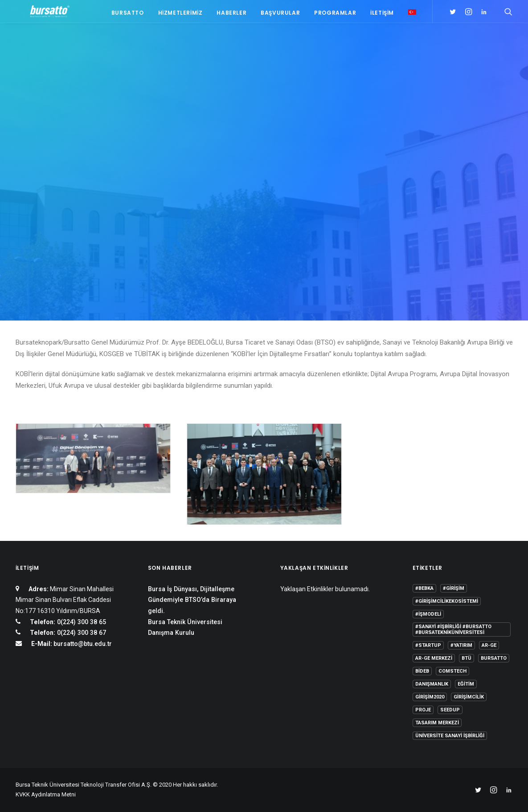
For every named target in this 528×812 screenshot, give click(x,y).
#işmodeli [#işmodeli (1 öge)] (428, 614)
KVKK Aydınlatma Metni (46, 794)
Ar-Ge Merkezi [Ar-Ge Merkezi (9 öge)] (434, 658)
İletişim (382, 14)
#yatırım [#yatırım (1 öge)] (461, 645)
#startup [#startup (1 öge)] (428, 645)
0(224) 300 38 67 (81, 633)
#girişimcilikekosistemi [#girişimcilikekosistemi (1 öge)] (447, 601)
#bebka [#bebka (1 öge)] (424, 588)
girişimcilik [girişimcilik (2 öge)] (469, 697)
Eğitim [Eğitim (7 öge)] (466, 684)
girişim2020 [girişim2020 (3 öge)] (430, 697)
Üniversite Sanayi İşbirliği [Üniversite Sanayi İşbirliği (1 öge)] (450, 736)
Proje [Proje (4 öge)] (423, 710)
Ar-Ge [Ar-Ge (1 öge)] (489, 645)
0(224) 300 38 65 (81, 622)
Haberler (231, 14)
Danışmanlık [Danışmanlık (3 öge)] (432, 684)
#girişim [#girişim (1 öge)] (454, 588)
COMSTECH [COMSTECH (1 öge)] (452, 671)
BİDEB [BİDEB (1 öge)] (422, 671)
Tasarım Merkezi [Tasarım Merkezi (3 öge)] (437, 723)
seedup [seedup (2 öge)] (450, 710)
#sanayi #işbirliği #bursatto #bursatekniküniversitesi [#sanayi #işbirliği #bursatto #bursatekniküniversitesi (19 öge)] (453, 629)
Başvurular (280, 14)
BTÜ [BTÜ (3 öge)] (467, 658)
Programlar (335, 14)
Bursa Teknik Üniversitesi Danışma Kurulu (185, 627)
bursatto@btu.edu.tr (83, 644)
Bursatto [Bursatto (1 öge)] (494, 658)
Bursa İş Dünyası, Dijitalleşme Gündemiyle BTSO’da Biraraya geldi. (192, 600)
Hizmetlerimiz (180, 14)
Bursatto (128, 14)
